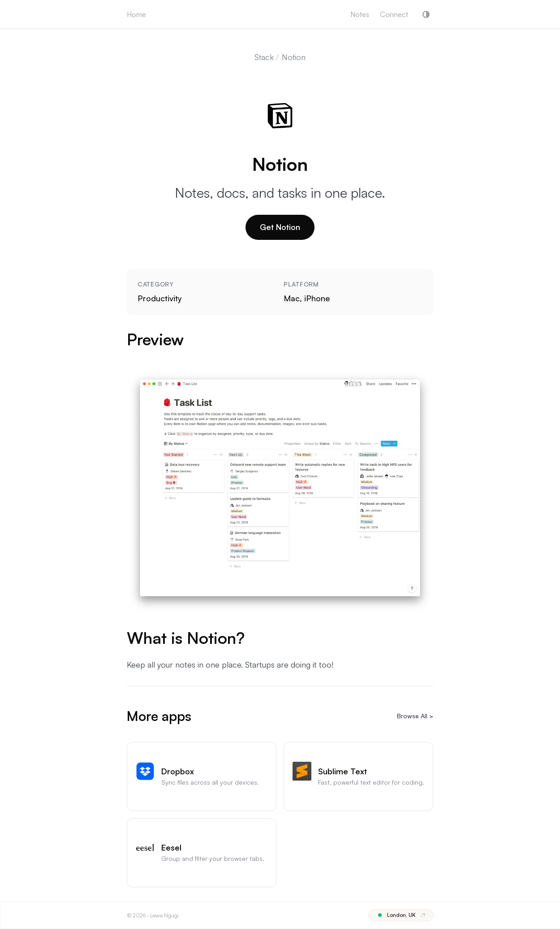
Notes (360, 14)
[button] (426, 14)
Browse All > (415, 716)
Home (136, 14)
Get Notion (280, 227)
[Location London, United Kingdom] (401, 915)
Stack (264, 57)
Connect (394, 14)
